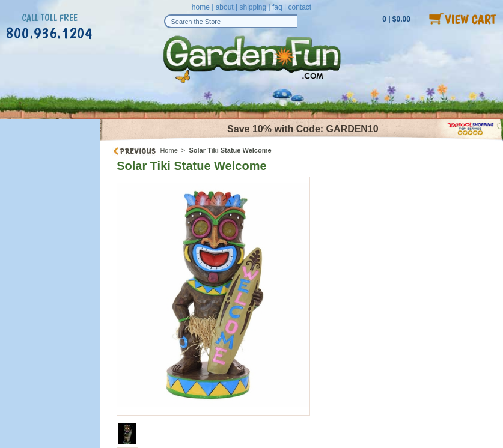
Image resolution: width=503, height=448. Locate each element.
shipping (253, 7)
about (225, 7)
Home (169, 150)
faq (277, 7)
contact (300, 7)
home (201, 7)
